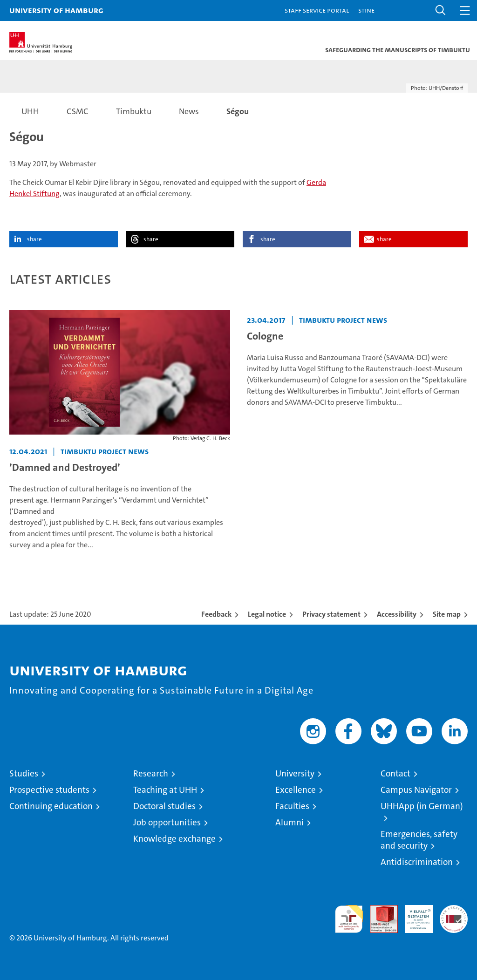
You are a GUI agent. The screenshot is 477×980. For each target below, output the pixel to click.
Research (151, 773)
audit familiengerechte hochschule (349, 919)
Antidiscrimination (417, 862)
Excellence (296, 790)
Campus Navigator (416, 790)
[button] (441, 10)
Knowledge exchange (174, 839)
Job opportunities (167, 822)
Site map (447, 614)
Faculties (292, 806)
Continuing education (51, 806)
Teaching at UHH (165, 790)
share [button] (34, 239)
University (295, 773)
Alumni (290, 822)
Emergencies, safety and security (419, 840)
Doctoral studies (164, 806)
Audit (379, 910)
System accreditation (454, 915)
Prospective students (49, 790)
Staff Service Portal (317, 10)
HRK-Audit (414, 915)
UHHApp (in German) (422, 806)
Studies (24, 773)
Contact (395, 773)
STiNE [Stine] (366, 10)
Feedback (216, 614)
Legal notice (267, 614)
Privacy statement (331, 614)
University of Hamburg (56, 10)
